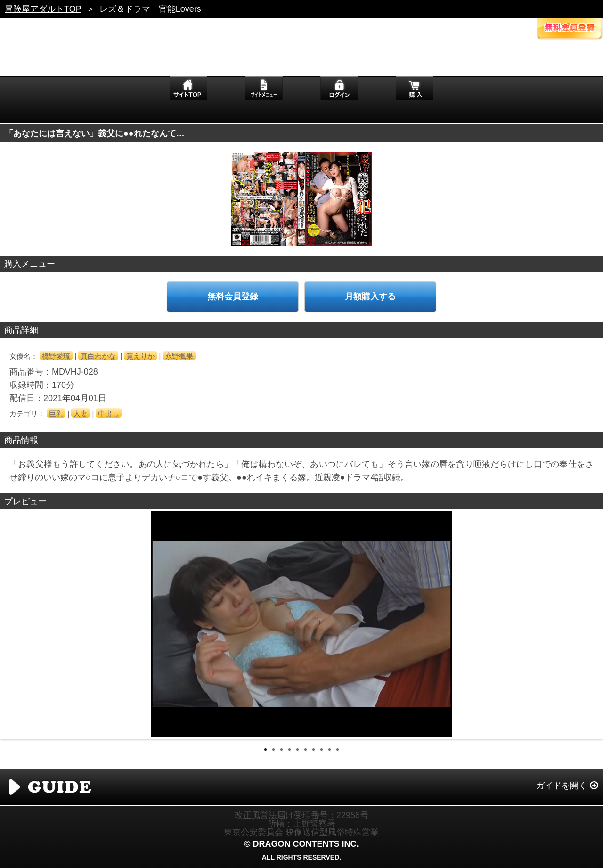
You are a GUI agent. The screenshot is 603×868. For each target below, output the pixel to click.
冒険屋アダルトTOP (43, 9)
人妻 (81, 414)
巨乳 (56, 414)
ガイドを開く (562, 786)
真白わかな (98, 356)
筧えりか (140, 356)
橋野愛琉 (56, 356)
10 (338, 749)
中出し (109, 414)
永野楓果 (179, 356)
